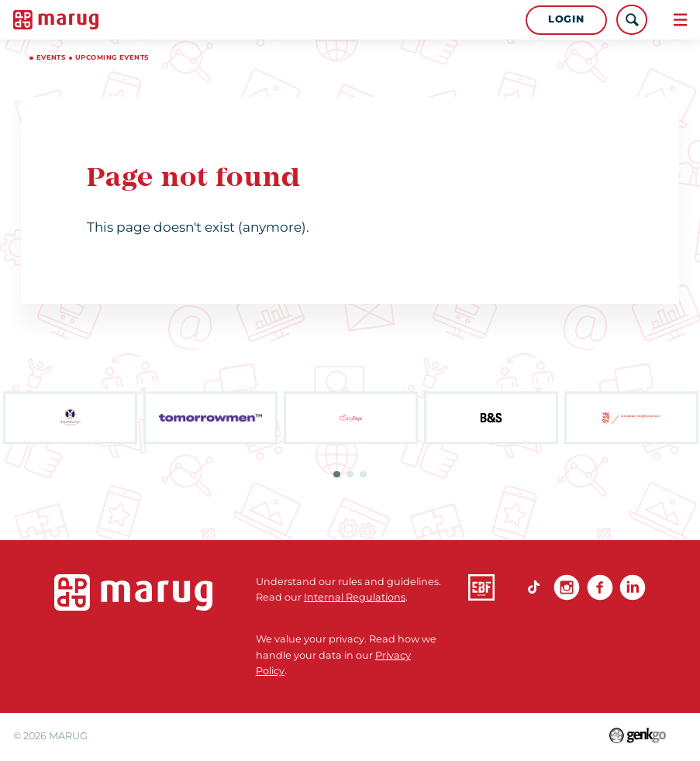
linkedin (633, 587)
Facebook (600, 587)
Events (51, 57)
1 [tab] (337, 475)
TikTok (534, 587)
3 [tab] (363, 475)
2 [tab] (350, 475)
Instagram (567, 587)
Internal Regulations (355, 597)
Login (566, 19)
